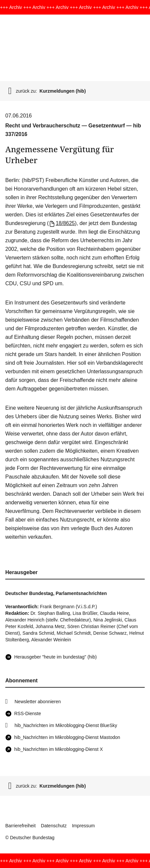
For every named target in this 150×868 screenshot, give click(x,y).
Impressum (83, 826)
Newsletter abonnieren (38, 702)
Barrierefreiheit (20, 826)
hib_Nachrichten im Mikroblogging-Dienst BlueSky (66, 725)
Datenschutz (54, 826)
